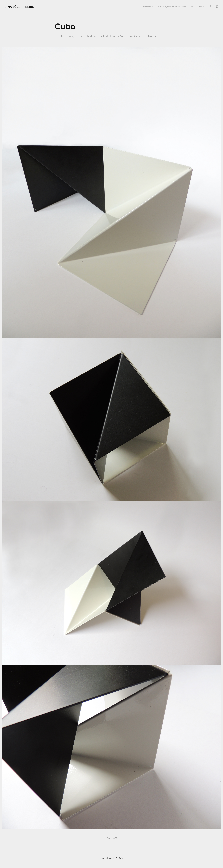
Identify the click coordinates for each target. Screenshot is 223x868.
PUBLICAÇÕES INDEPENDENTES (173, 6)
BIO (193, 6)
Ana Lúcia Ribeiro (20, 7)
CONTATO (202, 6)
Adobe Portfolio (116, 858)
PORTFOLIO (148, 6)
